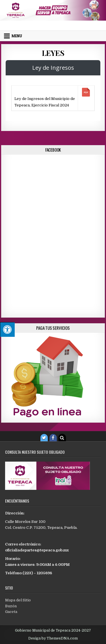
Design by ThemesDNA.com (53, 638)
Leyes (53, 53)
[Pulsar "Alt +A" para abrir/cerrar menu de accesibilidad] (7, 329)
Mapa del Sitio (18, 600)
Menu (17, 36)
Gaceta (11, 612)
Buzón (11, 606)
